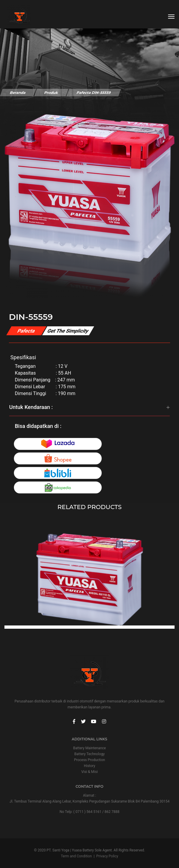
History (89, 766)
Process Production (90, 760)
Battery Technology (89, 754)
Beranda (18, 93)
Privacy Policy (107, 856)
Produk (51, 93)
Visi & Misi (89, 772)
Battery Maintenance (89, 748)
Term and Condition (76, 856)
